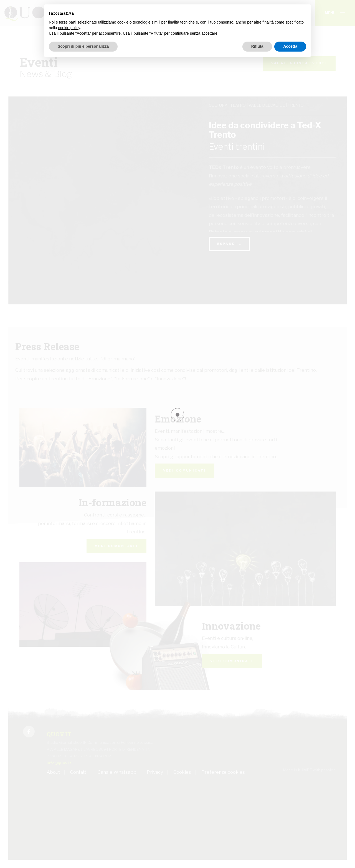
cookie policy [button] (69, 28)
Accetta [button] (290, 46)
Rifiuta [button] (257, 46)
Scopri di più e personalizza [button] (83, 46)
